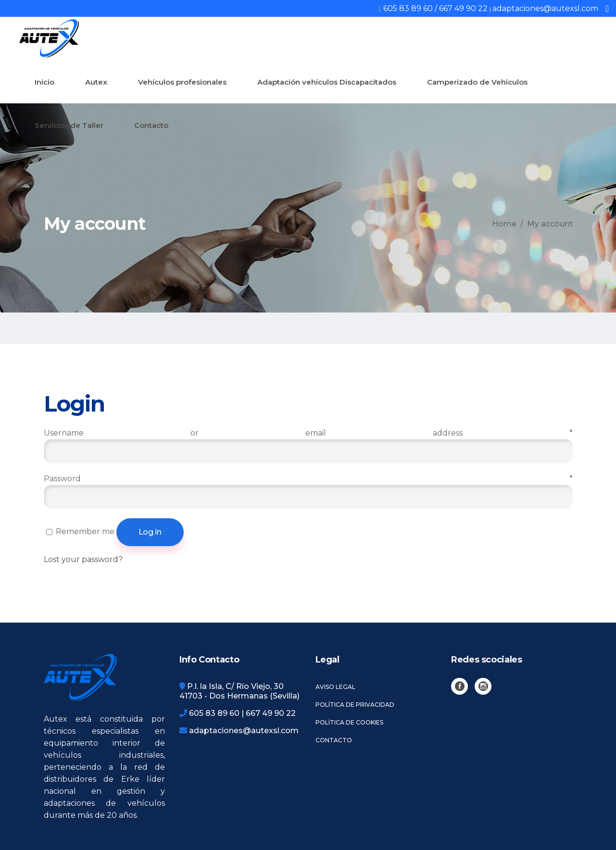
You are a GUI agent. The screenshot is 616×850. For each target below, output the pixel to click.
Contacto (334, 740)
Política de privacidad (355, 705)
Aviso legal (335, 687)
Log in (150, 532)
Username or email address (308, 433)
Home (504, 224)
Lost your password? (83, 559)
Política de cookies (349, 722)
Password (308, 479)
